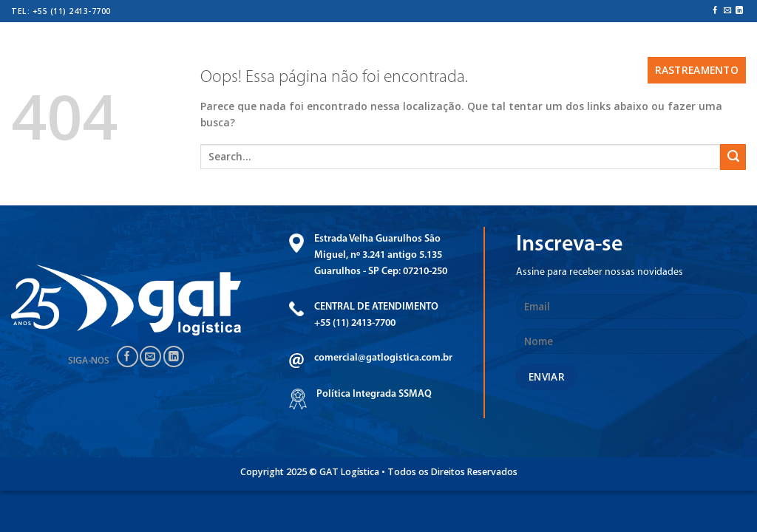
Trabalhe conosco (686, 42)
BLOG (623, 70)
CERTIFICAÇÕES (394, 42)
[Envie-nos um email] (727, 11)
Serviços (270, 43)
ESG (612, 42)
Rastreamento (697, 70)
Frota (327, 42)
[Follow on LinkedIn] (739, 11)
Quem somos (194, 42)
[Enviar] (733, 157)
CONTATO (573, 70)
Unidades (470, 42)
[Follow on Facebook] (715, 11)
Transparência (549, 42)
